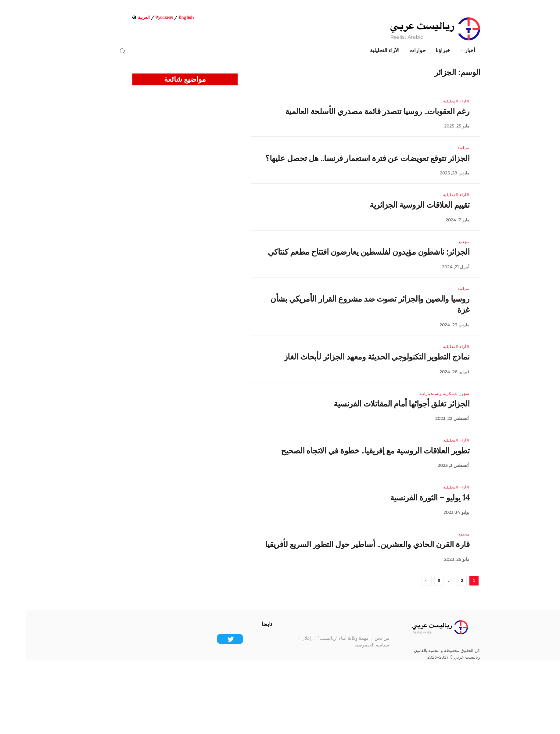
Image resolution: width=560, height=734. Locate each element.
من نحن (356, 638)
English (160, 17)
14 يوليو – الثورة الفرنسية (404, 498)
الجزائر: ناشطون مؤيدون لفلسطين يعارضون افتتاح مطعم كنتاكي (342, 252)
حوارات (391, 50)
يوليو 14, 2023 (430, 512)
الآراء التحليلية (359, 50)
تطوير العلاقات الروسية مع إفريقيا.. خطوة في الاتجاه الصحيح (349, 451)
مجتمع (438, 242)
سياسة (437, 148)
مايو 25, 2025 (431, 126)
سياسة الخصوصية (346, 645)
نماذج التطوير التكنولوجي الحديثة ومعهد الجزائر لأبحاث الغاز (350, 357)
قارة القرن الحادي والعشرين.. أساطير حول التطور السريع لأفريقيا (341, 544)
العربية (118, 17)
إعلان (280, 638)
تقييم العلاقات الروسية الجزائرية (393, 205)
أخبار (444, 50)
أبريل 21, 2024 (429, 267)
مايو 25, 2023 (431, 559)
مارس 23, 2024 (428, 325)
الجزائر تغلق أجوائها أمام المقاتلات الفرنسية (375, 404)
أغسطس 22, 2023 (426, 418)
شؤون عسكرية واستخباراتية (418, 394)
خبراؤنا (417, 50)
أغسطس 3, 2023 (427, 465)
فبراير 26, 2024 (428, 372)
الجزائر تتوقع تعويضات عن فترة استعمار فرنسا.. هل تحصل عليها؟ (341, 158)
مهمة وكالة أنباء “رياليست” (317, 638)
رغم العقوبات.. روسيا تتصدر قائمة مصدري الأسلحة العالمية (351, 111)
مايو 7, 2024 (431, 220)
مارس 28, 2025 (428, 173)
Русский (138, 17)
